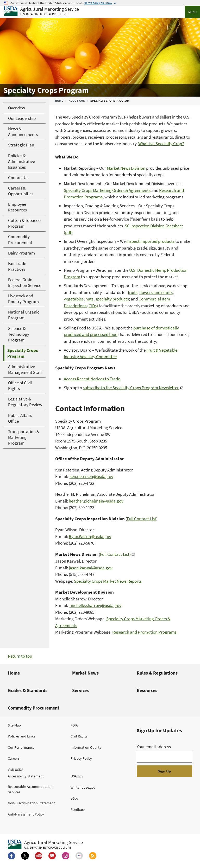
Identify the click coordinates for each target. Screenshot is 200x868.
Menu (192, 12)
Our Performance (21, 747)
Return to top (20, 656)
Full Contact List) (115, 554)
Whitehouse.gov (83, 787)
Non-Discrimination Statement (31, 803)
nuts (89, 299)
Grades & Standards (28, 690)
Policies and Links (21, 736)
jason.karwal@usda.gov (91, 568)
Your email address (154, 747)
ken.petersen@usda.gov (91, 476)
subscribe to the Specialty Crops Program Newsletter (131, 388)
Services (80, 690)
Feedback (78, 810)
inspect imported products (151, 241)
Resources (147, 690)
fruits (133, 292)
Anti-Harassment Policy (26, 814)
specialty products (112, 299)
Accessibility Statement (26, 776)
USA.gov (77, 776)
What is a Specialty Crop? (161, 144)
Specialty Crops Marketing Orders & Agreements (107, 190)
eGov (75, 798)
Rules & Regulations (157, 673)
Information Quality (86, 747)
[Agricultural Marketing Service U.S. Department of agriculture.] (45, 845)
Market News (85, 673)
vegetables (74, 299)
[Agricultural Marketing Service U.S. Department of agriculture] (41, 11)
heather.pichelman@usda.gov (96, 501)
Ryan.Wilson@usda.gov (90, 536)
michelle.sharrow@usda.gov (95, 605)
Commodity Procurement (34, 708)
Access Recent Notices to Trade (92, 379)
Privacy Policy (81, 758)
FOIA (74, 725)
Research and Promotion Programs (144, 632)
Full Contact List (142, 519)
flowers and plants (156, 292)
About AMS (77, 101)
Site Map (14, 725)
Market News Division (126, 168)
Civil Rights (79, 736)
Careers (14, 758)
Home (59, 101)
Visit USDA (16, 770)
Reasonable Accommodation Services (30, 789)
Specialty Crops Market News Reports (108, 581)
